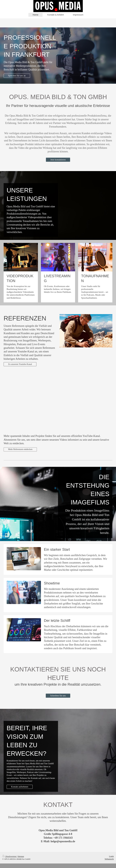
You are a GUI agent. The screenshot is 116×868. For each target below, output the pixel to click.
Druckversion (9, 856)
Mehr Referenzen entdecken (20, 449)
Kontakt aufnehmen (20, 787)
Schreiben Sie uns (58, 696)
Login (111, 856)
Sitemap (21, 856)
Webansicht (109, 859)
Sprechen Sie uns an (17, 76)
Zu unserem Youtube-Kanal (20, 364)
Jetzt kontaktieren (58, 160)
